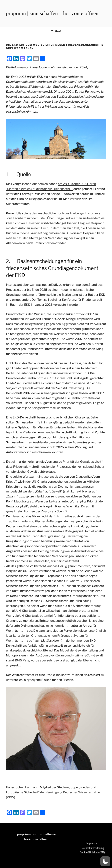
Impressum (92, 843)
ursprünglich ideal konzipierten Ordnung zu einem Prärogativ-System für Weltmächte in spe (56, 636)
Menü (56, 31)
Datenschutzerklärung (92, 848)
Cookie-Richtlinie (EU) (92, 852)
